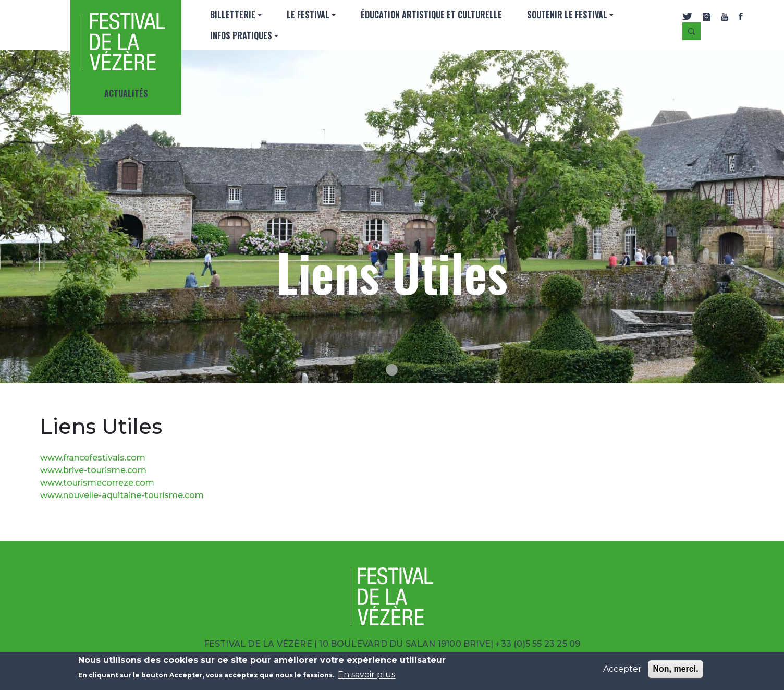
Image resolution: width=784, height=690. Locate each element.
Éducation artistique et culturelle (431, 15)
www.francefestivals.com (93, 458)
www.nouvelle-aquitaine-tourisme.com (122, 495)
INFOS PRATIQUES (241, 35)
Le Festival (308, 15)
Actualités (126, 93)
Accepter (622, 669)
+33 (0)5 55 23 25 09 (538, 644)
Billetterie (233, 15)
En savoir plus (366, 675)
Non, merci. (675, 669)
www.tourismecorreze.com (97, 483)
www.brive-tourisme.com (93, 470)
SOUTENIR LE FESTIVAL (567, 15)
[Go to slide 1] (392, 370)
